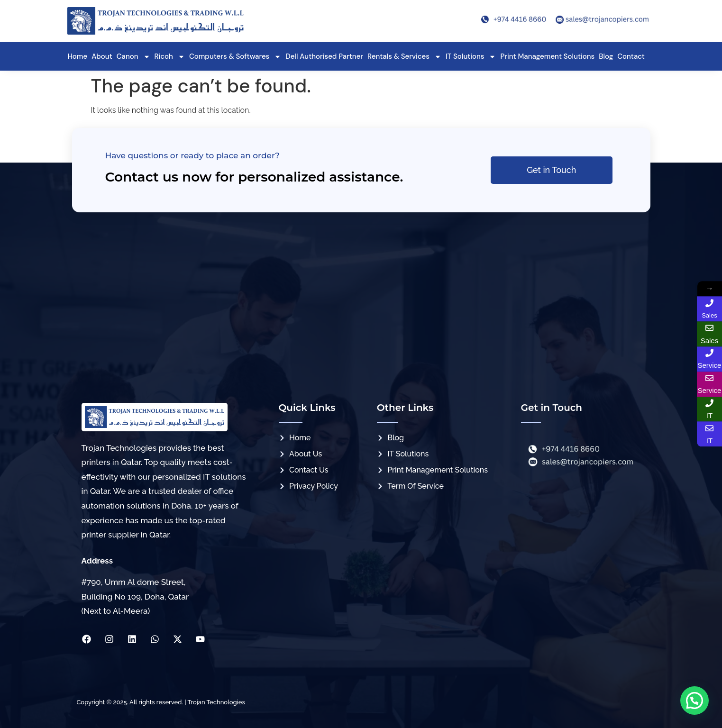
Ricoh (170, 57)
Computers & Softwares (235, 57)
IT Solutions (471, 57)
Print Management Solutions (547, 56)
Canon (133, 57)
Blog (606, 56)
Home (78, 56)
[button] (695, 701)
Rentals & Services (404, 57)
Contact (631, 56)
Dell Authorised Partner (324, 56)
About (102, 56)
